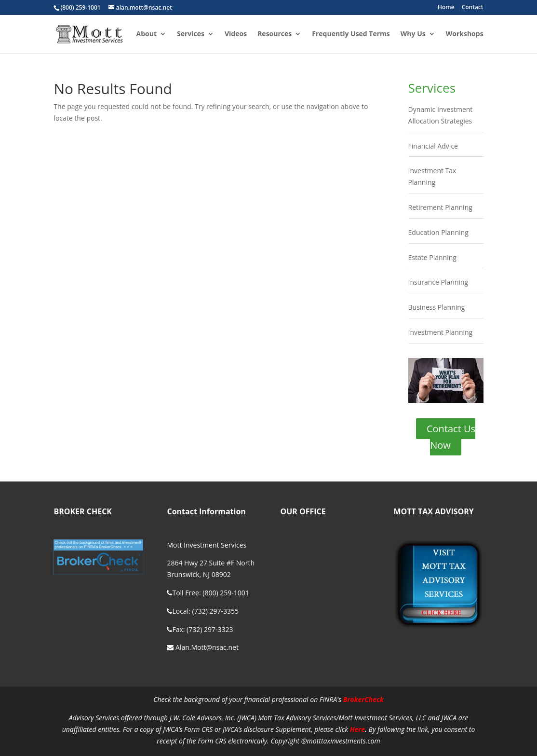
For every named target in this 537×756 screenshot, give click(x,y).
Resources (275, 34)
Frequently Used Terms (351, 34)
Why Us (413, 34)
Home (446, 8)
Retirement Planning (440, 207)
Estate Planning (432, 257)
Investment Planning (441, 332)
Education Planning (438, 232)
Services (191, 34)
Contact (473, 8)
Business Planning (437, 307)
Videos (236, 34)
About (147, 34)
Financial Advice (433, 146)
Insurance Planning (438, 282)
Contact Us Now (451, 437)
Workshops (465, 34)
